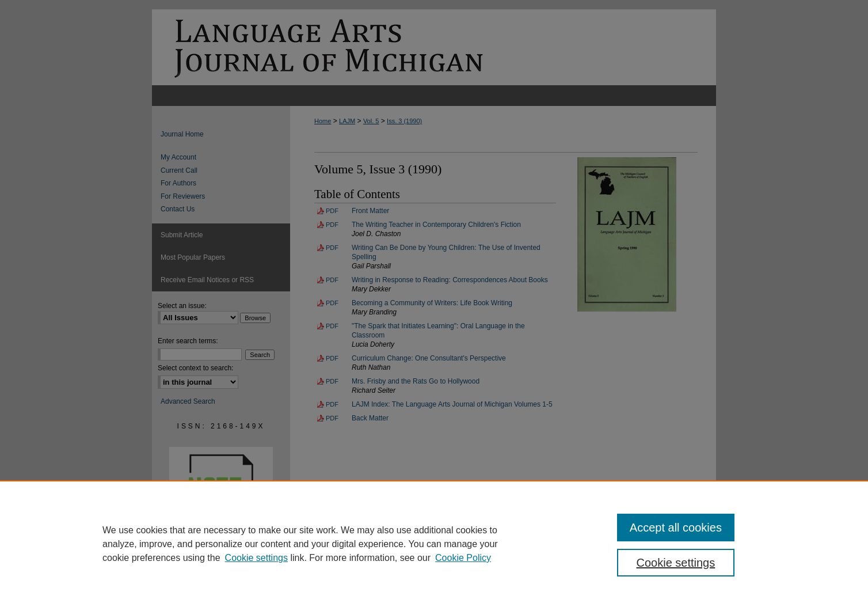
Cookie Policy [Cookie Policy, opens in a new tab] (463, 558)
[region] (434, 544)
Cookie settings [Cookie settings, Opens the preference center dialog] (676, 563)
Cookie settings (256, 558)
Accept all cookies (676, 528)
